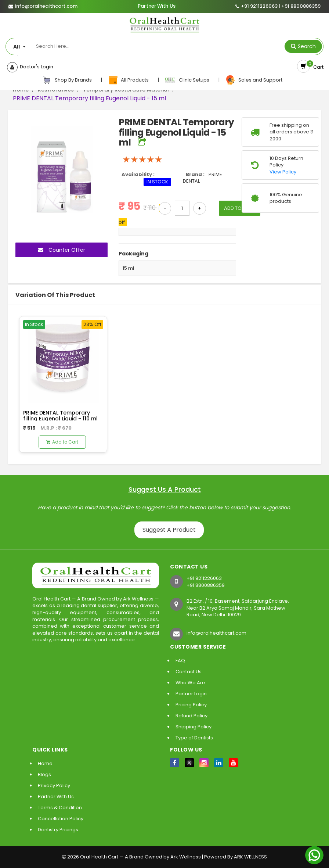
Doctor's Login (35, 67)
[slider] (142, 159)
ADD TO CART (240, 208)
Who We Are (190, 683)
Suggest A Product (169, 530)
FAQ (180, 661)
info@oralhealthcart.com (216, 633)
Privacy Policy (54, 785)
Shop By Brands (67, 80)
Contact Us (189, 672)
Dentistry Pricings (58, 830)
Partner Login (191, 694)
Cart (317, 67)
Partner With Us (156, 6)
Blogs (44, 774)
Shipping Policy (194, 727)
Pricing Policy (191, 705)
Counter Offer (62, 250)
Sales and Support (254, 80)
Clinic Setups (187, 80)
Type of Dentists (194, 738)
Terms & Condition (60, 808)
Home (45, 763)
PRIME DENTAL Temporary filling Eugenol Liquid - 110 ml (60, 415)
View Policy (283, 172)
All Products (129, 80)
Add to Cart (62, 442)
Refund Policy (191, 716)
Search (307, 46)
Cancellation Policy (61, 819)
